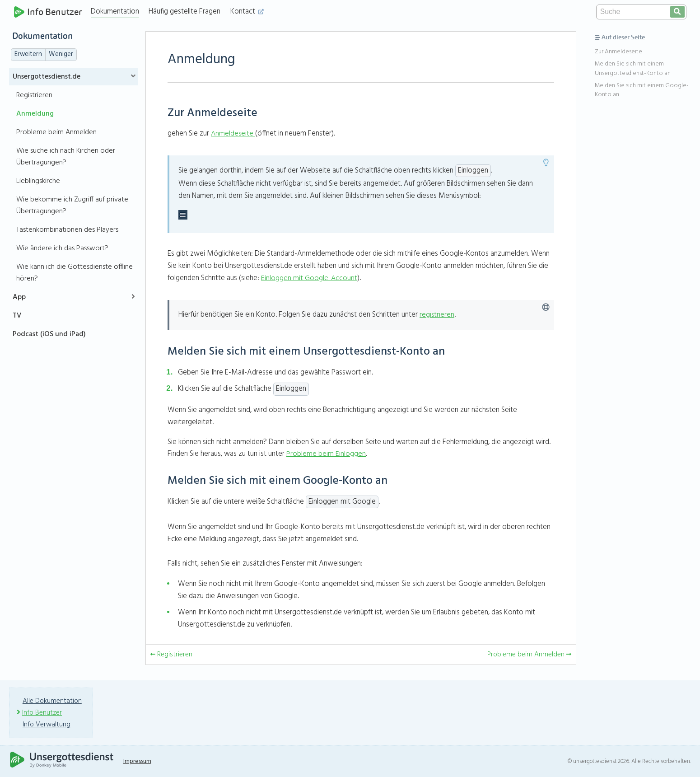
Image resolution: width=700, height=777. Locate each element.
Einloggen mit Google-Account (309, 278)
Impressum (142, 761)
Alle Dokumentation (53, 701)
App (19, 297)
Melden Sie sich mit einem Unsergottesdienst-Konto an (633, 68)
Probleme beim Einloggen (326, 454)
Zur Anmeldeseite (618, 52)
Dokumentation (117, 12)
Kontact (249, 12)
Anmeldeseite (233, 133)
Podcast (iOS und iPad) (49, 334)
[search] (677, 12)
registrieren (437, 315)
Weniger (61, 54)
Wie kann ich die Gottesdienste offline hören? (75, 273)
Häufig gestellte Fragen (187, 12)
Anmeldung (35, 114)
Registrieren (34, 95)
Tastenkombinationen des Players (67, 230)
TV (17, 316)
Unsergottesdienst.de (47, 77)
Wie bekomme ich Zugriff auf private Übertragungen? (72, 206)
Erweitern (28, 54)
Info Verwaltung (48, 725)
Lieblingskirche (38, 181)
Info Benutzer (49, 12)
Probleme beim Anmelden (56, 132)
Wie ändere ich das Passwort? (62, 248)
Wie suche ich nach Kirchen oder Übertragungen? (66, 157)
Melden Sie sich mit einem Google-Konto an (642, 90)
